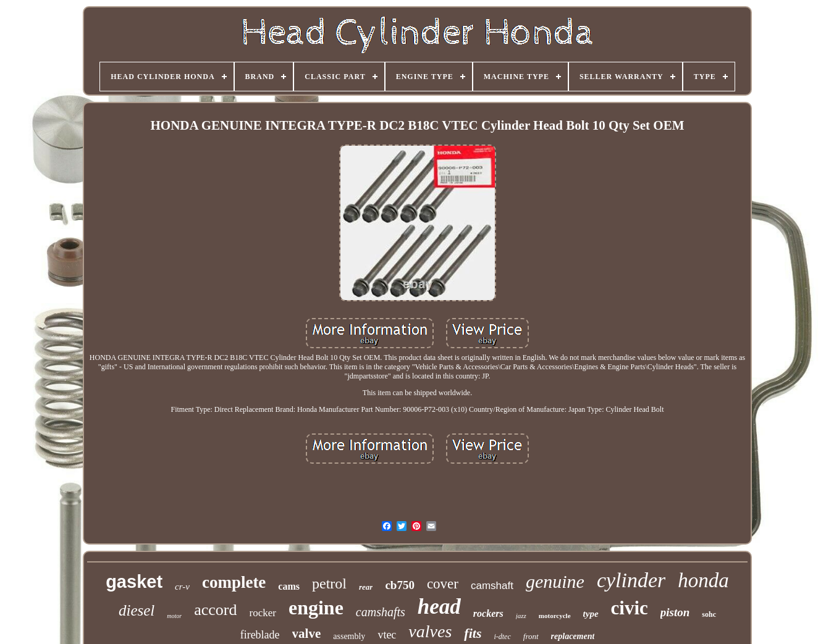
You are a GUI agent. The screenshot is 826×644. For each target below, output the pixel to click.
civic (630, 608)
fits (473, 633)
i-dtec (502, 637)
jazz (521, 616)
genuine (555, 581)
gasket (134, 582)
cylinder (631, 580)
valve (307, 634)
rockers (488, 613)
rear (366, 587)
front (531, 636)
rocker (263, 613)
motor (174, 616)
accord (215, 610)
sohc (709, 614)
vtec (387, 635)
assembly (349, 636)
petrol (329, 583)
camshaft (492, 586)
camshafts (381, 612)
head (439, 607)
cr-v (182, 587)
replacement (573, 636)
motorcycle (555, 616)
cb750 (400, 585)
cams (289, 586)
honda (703, 580)
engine (316, 608)
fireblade (260, 635)
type (591, 614)
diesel (137, 610)
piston (675, 612)
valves (430, 631)
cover (443, 584)
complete (234, 582)
